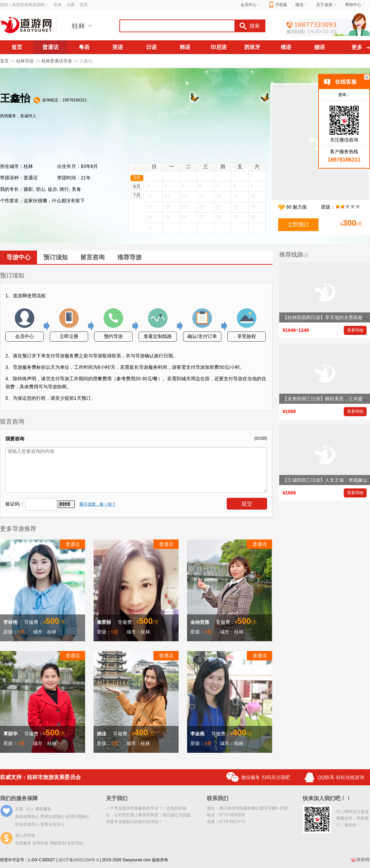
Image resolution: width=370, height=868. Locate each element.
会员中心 (251, 5)
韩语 (185, 47)
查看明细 (355, 330)
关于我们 (117, 798)
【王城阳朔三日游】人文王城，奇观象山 (325, 480)
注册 (71, 5)
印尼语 (219, 47)
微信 (302, 5)
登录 (58, 5)
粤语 (84, 47)
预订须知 (55, 257)
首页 (84, 5)
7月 (137, 195)
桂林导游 (25, 61)
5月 (137, 178)
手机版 (278, 5)
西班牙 (252, 47)
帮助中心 (356, 5)
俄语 (286, 47)
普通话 (50, 47)
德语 (320, 47)
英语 (118, 47)
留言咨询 (92, 257)
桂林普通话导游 (57, 61)
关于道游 (327, 5)
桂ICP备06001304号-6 (79, 860)
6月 (137, 186)
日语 (151, 47)
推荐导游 (129, 257)
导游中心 (18, 257)
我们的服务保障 (19, 798)
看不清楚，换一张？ (98, 504)
